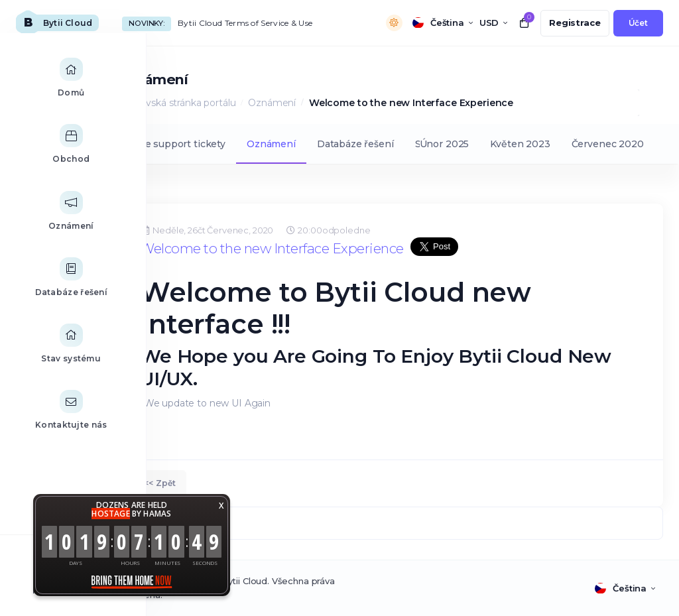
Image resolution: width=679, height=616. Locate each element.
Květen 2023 (520, 144)
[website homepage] (57, 23)
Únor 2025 (445, 144)
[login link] (638, 23)
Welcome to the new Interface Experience (272, 248)
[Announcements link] (46, 224)
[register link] (575, 23)
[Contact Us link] (46, 424)
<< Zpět (160, 483)
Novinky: (147, 23)
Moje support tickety (176, 144)
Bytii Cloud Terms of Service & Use (245, 23)
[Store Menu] (46, 158)
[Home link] (46, 92)
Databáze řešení (355, 144)
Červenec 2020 (608, 144)
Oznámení (272, 103)
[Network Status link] (46, 357)
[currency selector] (493, 23)
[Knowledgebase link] (46, 291)
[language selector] (443, 23)
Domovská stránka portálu (176, 103)
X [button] (221, 506)
